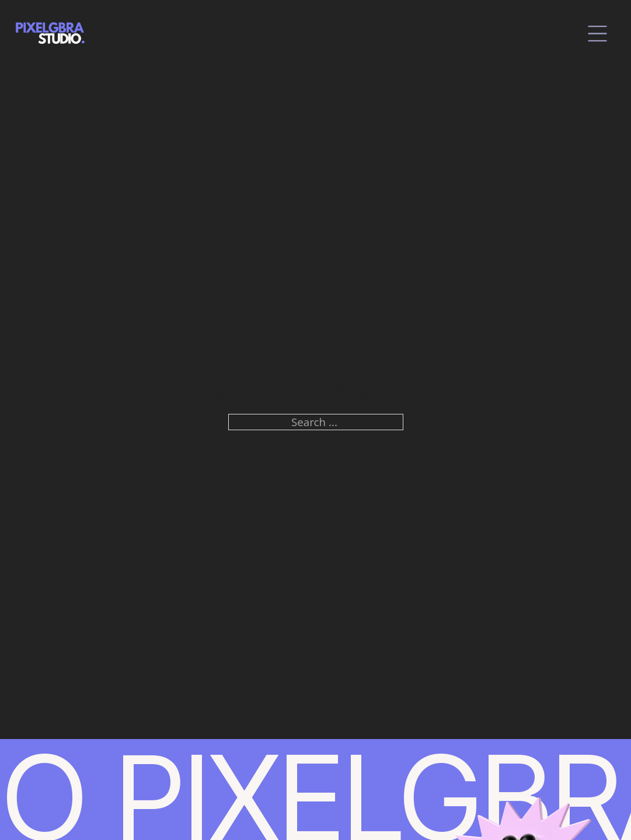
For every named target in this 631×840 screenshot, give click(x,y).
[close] (597, 34)
